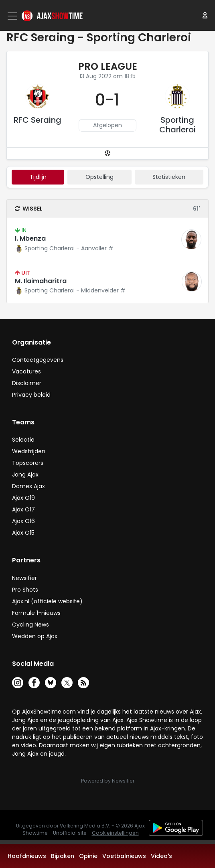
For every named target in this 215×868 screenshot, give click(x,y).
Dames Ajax (28, 486)
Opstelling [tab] (99, 177)
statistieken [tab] (169, 177)
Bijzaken (63, 856)
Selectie (23, 440)
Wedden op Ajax (35, 636)
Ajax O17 (23, 509)
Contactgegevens (38, 360)
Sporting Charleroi (177, 125)
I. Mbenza (30, 238)
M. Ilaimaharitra (41, 281)
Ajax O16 (23, 521)
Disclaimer (27, 383)
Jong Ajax (25, 475)
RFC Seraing (38, 120)
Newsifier (24, 578)
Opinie (88, 856)
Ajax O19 (23, 498)
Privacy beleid (31, 395)
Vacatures (26, 371)
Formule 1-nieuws (36, 613)
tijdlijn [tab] (38, 177)
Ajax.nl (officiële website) (47, 601)
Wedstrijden (29, 451)
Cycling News (30, 625)
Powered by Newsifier (108, 781)
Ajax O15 (23, 533)
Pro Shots (25, 590)
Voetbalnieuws (124, 856)
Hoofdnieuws (27, 856)
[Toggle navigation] (13, 16)
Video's (161, 856)
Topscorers (28, 463)
